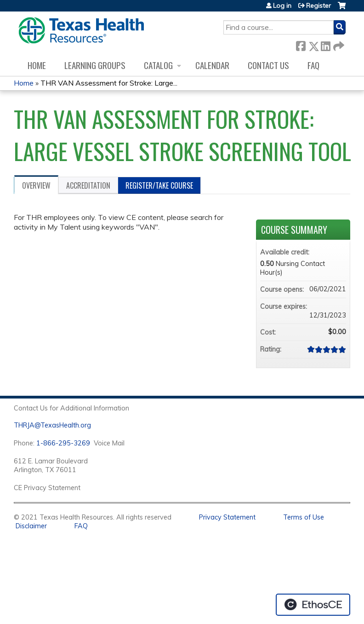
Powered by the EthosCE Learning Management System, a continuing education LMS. (313, 605)
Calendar (212, 65)
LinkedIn (325, 44)
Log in (282, 6)
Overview (36, 185)
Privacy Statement (227, 517)
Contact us (268, 65)
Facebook (301, 44)
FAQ (313, 65)
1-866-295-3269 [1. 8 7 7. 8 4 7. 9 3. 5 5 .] (63, 443)
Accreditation (88, 185)
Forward (338, 44)
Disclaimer (31, 526)
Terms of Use (304, 517)
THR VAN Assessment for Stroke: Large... (109, 83)
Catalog (158, 65)
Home (37, 65)
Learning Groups (95, 65)
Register (318, 6)
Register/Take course (159, 185)
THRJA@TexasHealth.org (52, 425)
